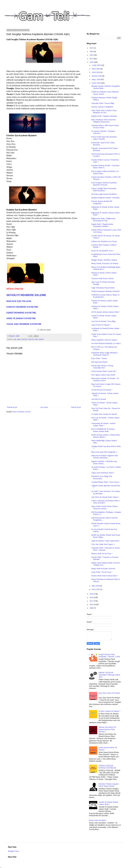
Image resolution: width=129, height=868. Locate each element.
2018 (92, 597)
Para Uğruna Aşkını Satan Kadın (103, 375)
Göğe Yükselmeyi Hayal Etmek (103, 288)
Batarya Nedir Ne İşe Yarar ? (102, 554)
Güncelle (31, 339)
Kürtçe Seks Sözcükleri (98, 820)
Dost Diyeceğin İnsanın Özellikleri (104, 194)
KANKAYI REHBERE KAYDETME (22, 307)
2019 (92, 594)
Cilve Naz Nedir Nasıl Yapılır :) (103, 544)
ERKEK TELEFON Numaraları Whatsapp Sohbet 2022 (109, 675)
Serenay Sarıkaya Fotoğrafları (102, 107)
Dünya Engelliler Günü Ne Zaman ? (105, 340)
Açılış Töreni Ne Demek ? (101, 325)
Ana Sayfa (44, 407)
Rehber (41, 339)
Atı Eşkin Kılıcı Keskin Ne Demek (104, 414)
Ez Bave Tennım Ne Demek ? (109, 711)
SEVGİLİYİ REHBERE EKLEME (26, 295)
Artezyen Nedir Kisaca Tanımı (102, 278)
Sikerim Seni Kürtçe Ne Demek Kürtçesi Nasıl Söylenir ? (107, 729)
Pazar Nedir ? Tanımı (99, 358)
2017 (92, 601)
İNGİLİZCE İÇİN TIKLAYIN (19, 301)
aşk (15, 339)
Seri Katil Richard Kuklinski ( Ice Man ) (106, 343)
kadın (36, 339)
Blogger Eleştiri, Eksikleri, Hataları (104, 260)
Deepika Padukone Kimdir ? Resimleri (105, 198)
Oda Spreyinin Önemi (99, 362)
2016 (92, 604)
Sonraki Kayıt (12, 407)
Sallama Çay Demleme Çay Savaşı (104, 241)
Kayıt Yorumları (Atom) (22, 412)
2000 (92, 608)
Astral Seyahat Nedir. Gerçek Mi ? (104, 371)
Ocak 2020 (96, 589)
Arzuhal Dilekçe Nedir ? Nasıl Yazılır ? (106, 482)
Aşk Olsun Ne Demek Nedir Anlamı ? (105, 497)
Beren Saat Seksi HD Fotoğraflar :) (104, 452)
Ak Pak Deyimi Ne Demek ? (102, 390)
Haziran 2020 (97, 76)
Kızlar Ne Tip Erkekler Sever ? (103, 251)
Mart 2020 (96, 586)
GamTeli (24, 339)
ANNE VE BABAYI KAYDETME (21, 318)
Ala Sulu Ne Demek (99, 399)
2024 (92, 51)
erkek (19, 339)
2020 (92, 62)
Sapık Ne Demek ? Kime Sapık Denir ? (106, 541)
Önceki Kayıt (76, 407)
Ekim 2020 (96, 69)
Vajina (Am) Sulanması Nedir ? (103, 473)
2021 (92, 59)
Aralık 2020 (96, 65)
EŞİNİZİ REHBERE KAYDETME (21, 313)
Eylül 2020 (96, 72)
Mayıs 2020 (96, 79)
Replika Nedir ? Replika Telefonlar (104, 116)
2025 (92, 48)
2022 (92, 55)
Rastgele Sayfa (13, 851)
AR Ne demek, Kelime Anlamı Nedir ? (106, 312)
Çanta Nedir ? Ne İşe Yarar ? (102, 572)
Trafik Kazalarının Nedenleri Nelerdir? (106, 291)
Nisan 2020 (96, 83)
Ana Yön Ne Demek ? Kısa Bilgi (103, 321)
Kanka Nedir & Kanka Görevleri (103, 569)
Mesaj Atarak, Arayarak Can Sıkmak (105, 263)
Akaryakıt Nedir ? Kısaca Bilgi (103, 103)
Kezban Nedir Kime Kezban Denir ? (105, 576)
